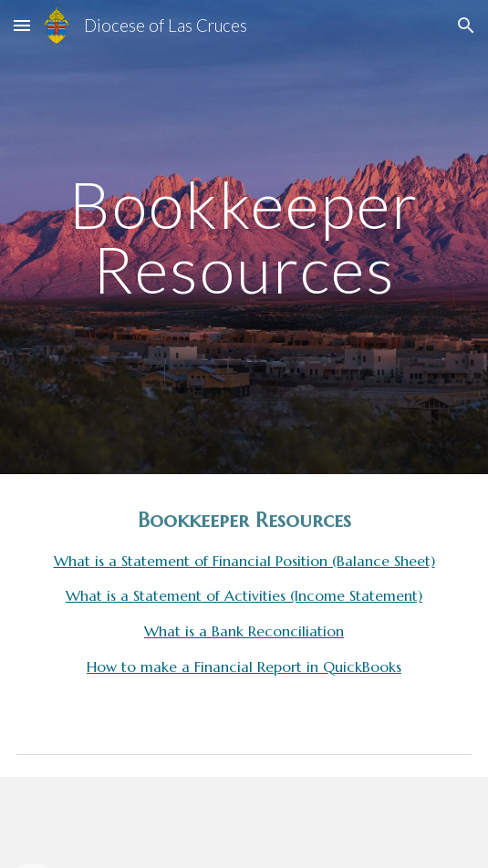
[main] (244, 237)
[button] (22, 25)
